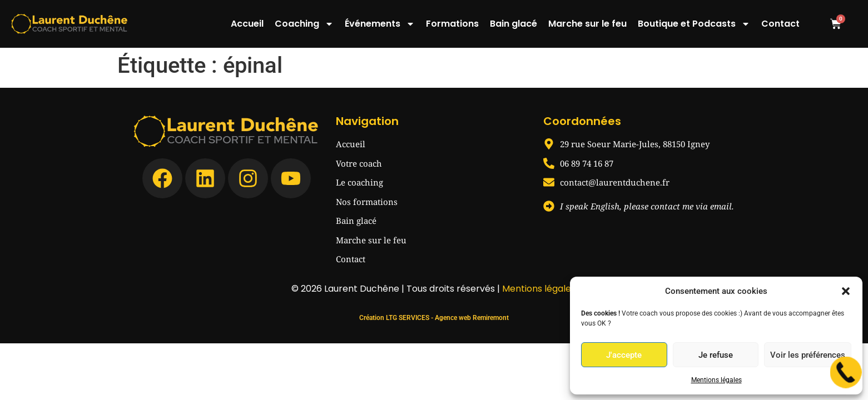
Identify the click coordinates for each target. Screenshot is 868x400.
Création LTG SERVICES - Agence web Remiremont (434, 318)
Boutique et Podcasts (694, 24)
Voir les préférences (808, 355)
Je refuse (716, 355)
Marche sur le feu (587, 24)
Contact (780, 24)
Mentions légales (716, 380)
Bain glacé (514, 24)
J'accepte (624, 355)
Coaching (304, 24)
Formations (452, 24)
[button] (846, 291)
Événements (380, 24)
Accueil (247, 24)
